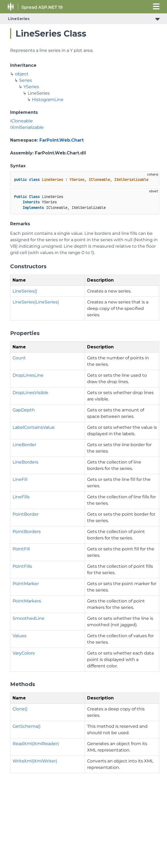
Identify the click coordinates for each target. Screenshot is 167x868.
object (22, 74)
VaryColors (24, 653)
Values (19, 636)
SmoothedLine (28, 618)
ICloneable (21, 121)
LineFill (20, 479)
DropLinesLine (28, 375)
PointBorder (26, 514)
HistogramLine (48, 100)
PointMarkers (27, 601)
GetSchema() (27, 726)
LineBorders (25, 462)
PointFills (22, 566)
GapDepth (24, 410)
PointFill (21, 549)
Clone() (20, 709)
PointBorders (27, 532)
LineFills (21, 497)
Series (26, 80)
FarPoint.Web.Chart (62, 140)
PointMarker (26, 584)
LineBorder (24, 445)
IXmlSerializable (27, 127)
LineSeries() (25, 291)
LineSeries (19, 19)
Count (19, 358)
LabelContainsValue (34, 427)
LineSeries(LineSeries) (36, 302)
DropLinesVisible (30, 393)
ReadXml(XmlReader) (36, 744)
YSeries (31, 87)
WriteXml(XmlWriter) (35, 761)
